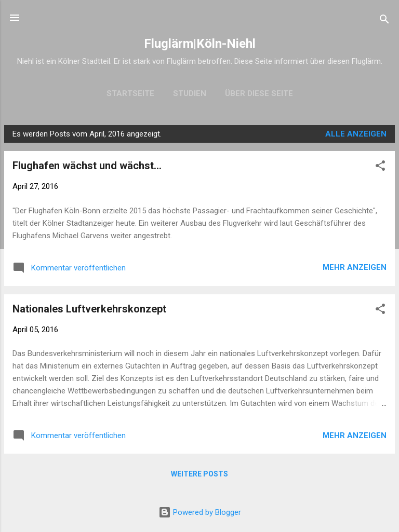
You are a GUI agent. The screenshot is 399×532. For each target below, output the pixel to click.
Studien (190, 93)
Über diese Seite (259, 93)
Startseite (130, 93)
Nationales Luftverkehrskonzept (89, 309)
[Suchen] (384, 21)
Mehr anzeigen (355, 267)
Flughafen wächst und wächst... (87, 166)
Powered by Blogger (200, 512)
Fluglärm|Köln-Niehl (200, 44)
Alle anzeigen (356, 134)
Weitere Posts (199, 474)
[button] (380, 167)
